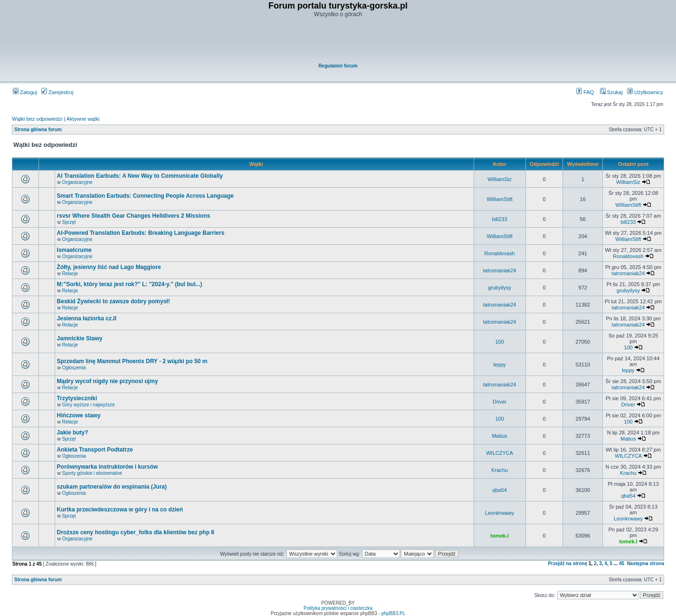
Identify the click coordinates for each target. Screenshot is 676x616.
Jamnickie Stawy (80, 338)
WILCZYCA (500, 453)
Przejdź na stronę (567, 563)
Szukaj (611, 92)
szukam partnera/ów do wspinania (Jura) (112, 487)
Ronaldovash (500, 253)
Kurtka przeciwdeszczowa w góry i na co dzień (120, 510)
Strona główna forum (38, 130)
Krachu (500, 470)
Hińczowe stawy (79, 415)
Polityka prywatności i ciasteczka (338, 608)
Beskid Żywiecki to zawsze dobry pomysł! (114, 301)
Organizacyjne (77, 182)
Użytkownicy (645, 92)
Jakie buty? (73, 433)
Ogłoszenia (74, 368)
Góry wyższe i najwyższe (89, 405)
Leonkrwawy (500, 513)
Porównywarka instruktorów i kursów (108, 467)
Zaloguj (25, 92)
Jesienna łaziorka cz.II (87, 318)
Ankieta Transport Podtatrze (95, 450)
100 (499, 342)
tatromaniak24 (500, 270)
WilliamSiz (500, 179)
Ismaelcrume (74, 250)
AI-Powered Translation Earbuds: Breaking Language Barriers (141, 233)
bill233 (500, 219)
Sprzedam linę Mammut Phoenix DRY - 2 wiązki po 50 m (132, 361)
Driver (500, 402)
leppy (499, 365)
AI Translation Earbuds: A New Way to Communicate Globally (140, 176)
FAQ (585, 92)
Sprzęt (69, 222)
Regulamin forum (338, 66)
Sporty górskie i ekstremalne (92, 473)
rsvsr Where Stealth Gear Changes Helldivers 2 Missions (134, 216)
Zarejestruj (57, 92)
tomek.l (500, 536)
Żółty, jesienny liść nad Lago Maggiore (109, 267)
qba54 (500, 490)
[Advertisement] (339, 41)
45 (622, 563)
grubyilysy (500, 288)
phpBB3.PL (394, 613)
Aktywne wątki (83, 119)
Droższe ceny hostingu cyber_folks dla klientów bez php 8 (136, 532)
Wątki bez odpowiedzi (37, 119)
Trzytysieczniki (77, 398)
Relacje (70, 274)
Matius (499, 436)
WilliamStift (499, 199)
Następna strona (646, 563)
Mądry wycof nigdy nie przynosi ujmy (108, 381)
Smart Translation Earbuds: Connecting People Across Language (145, 196)
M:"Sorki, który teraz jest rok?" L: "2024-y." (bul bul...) (130, 284)
